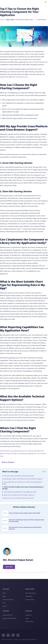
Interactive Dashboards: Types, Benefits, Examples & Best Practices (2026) (27, 521)
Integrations (29, 596)
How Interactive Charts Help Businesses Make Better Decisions (25, 528)
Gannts (5, 606)
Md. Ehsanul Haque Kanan (25, 20)
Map (4, 596)
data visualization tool (20, 77)
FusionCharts (42, 20)
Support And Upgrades (9, 618)
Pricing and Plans (8, 615)
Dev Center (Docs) (31, 593)
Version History (30, 600)
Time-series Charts (8, 600)
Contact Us (29, 615)
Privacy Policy (29, 621)
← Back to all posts (7, 462)
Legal (27, 618)
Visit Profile (9, 567)
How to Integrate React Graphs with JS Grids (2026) (24, 513)
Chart (4, 593)
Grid (4, 603)
